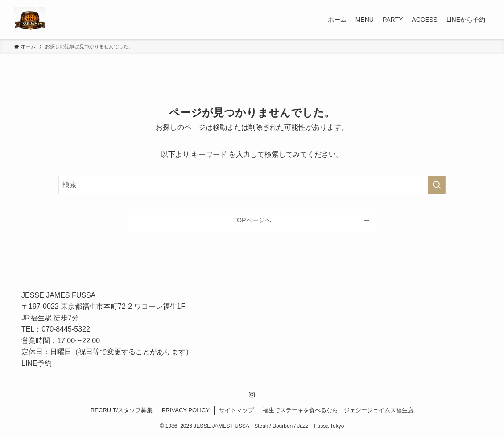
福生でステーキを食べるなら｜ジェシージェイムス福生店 (338, 410)
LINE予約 (37, 363)
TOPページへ (252, 220)
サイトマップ (236, 410)
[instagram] (252, 395)
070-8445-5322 (66, 329)
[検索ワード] (252, 185)
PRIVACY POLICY (186, 410)
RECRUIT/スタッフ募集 (122, 410)
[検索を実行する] (437, 185)
